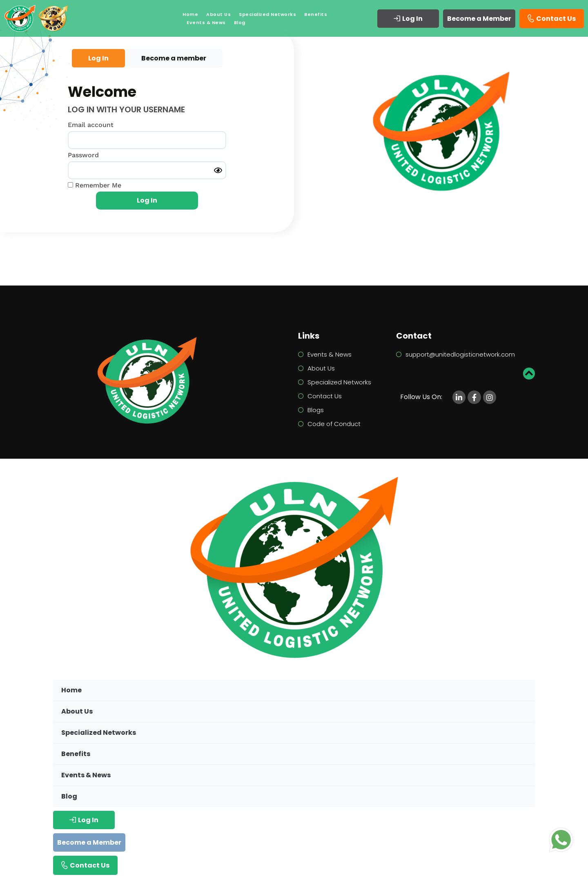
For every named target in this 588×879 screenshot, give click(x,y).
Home (190, 14)
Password (83, 155)
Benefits (316, 14)
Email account (91, 125)
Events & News (206, 22)
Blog (240, 22)
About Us (218, 14)
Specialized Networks (267, 14)
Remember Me (95, 185)
